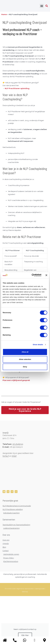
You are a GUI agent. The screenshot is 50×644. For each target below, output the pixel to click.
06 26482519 (18, 444)
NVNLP (6, 456)
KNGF (14, 456)
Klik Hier (25, 635)
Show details (38, 345)
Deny (25, 367)
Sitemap (25, 592)
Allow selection (25, 359)
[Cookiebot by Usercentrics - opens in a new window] (31, 275)
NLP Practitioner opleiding (17, 88)
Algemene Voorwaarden (25, 589)
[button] (42, 6)
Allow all (25, 352)
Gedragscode (40, 589)
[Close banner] (46, 275)
